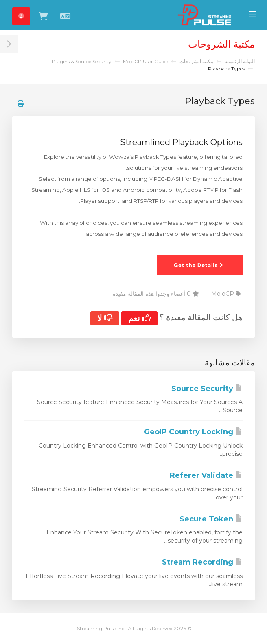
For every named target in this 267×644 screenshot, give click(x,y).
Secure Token (211, 519)
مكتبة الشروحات (196, 61)
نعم (139, 318)
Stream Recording (202, 562)
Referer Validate (206, 475)
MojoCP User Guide (146, 61)
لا (105, 318)
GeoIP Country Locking (193, 432)
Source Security (207, 389)
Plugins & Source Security (82, 61)
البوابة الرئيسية (240, 61)
